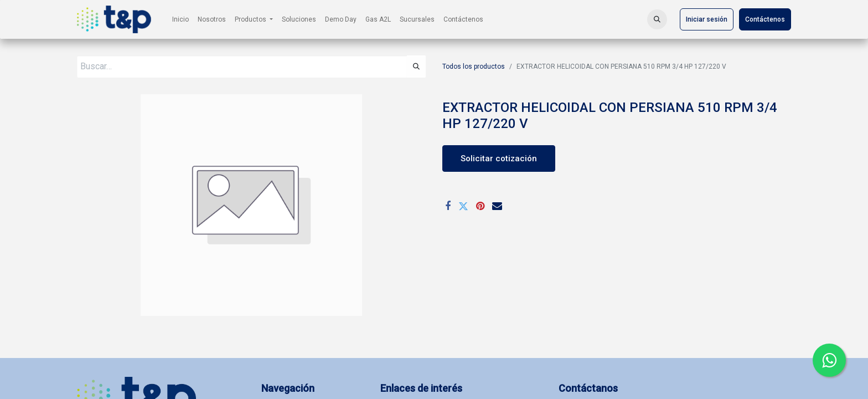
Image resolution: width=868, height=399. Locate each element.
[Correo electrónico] (497, 206)
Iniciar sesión (707, 19)
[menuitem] (180, 19)
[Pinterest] (480, 206)
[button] (657, 19)
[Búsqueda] (416, 66)
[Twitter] (463, 206)
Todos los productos (474, 66)
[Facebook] (448, 206)
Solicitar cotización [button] (499, 158)
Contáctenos (765, 19)
